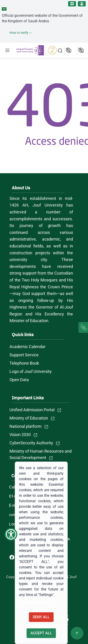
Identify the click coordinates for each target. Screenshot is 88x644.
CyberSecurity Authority (31, 443)
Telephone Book (24, 363)
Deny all (41, 617)
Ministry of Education (29, 418)
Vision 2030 (20, 435)
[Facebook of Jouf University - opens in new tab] (12, 557)
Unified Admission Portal (32, 410)
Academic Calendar (27, 347)
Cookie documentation (36, 602)
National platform (26, 426)
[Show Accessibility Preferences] (11, 534)
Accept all (41, 633)
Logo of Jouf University (31, 371)
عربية (81, 50)
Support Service (24, 355)
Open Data (19, 380)
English (69, 50)
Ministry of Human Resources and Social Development (41, 454)
